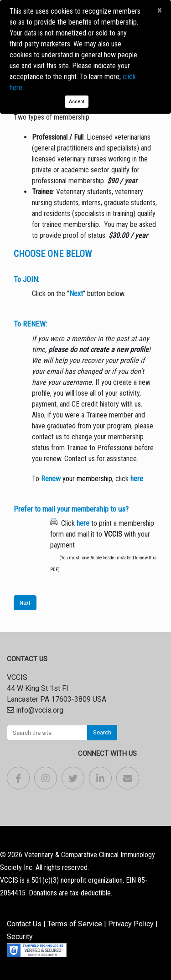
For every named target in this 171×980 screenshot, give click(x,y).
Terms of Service (75, 924)
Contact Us (24, 924)
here (137, 479)
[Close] (159, 10)
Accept (77, 101)
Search (102, 732)
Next (25, 603)
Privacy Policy (131, 924)
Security (20, 937)
